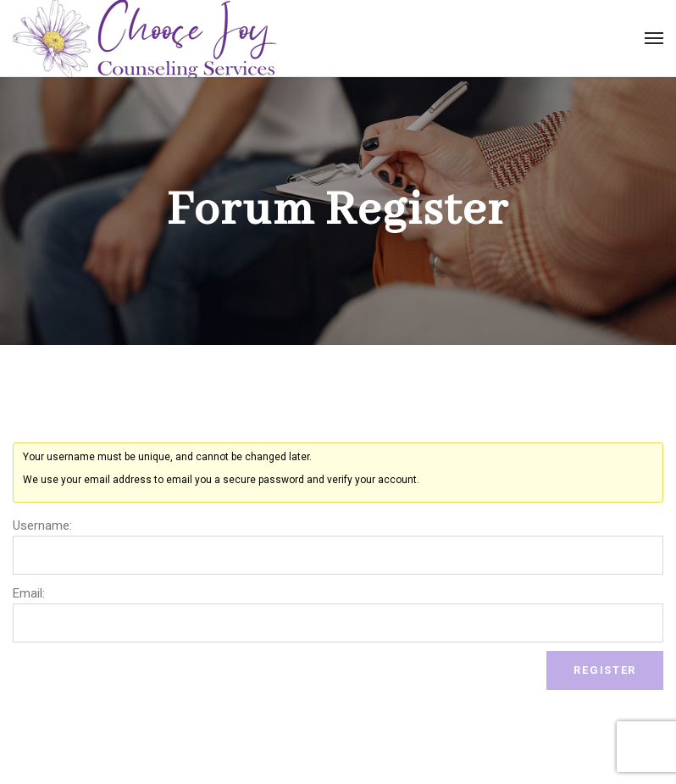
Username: (42, 525)
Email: (29, 593)
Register (605, 670)
